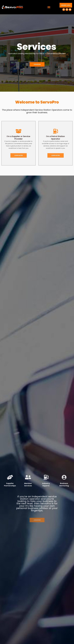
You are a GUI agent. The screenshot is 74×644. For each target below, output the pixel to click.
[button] (49, 7)
